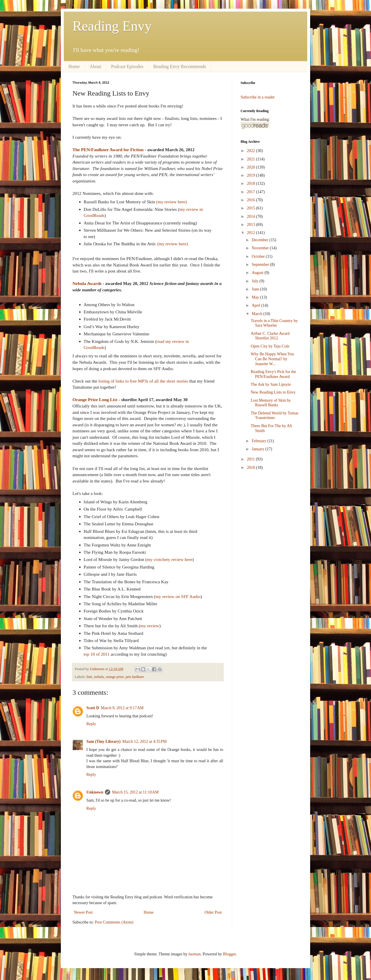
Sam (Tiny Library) (103, 742)
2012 (252, 233)
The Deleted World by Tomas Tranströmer (275, 416)
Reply (91, 724)
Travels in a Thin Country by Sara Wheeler (274, 323)
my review (150, 626)
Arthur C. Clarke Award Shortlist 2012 (270, 336)
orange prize (115, 677)
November (261, 248)
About (95, 66)
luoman (194, 954)
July (255, 281)
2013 (252, 225)
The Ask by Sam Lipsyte (271, 384)
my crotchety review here (170, 559)
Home (74, 66)
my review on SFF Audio (178, 596)
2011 (251, 459)
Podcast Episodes (127, 66)
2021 (252, 159)
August (258, 273)
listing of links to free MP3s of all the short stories (143, 381)
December (260, 240)
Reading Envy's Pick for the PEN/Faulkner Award (273, 374)
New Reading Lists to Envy (273, 392)
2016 (252, 200)
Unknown (95, 792)
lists (89, 677)
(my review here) (172, 202)
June (256, 289)
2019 (252, 175)
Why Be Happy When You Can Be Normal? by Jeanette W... (272, 359)
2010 (252, 468)
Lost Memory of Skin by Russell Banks (271, 403)
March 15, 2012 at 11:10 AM (135, 792)
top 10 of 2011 (97, 654)
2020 (252, 167)
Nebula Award (86, 283)
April (256, 305)
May (256, 297)
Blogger (229, 954)
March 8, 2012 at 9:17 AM (122, 708)
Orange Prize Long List (95, 400)
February (259, 441)
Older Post (213, 912)
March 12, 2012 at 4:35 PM (144, 742)
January (258, 449)
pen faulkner (135, 677)
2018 (252, 183)
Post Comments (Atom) (114, 922)
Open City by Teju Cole (270, 346)
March (257, 314)
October (259, 256)
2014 (252, 216)
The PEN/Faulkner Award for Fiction (108, 150)
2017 (252, 192)
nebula (99, 677)
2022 (252, 151)
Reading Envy (112, 26)
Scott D (93, 708)
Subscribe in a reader (258, 97)
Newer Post (83, 912)
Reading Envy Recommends (180, 66)
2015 (252, 208)
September (261, 265)
